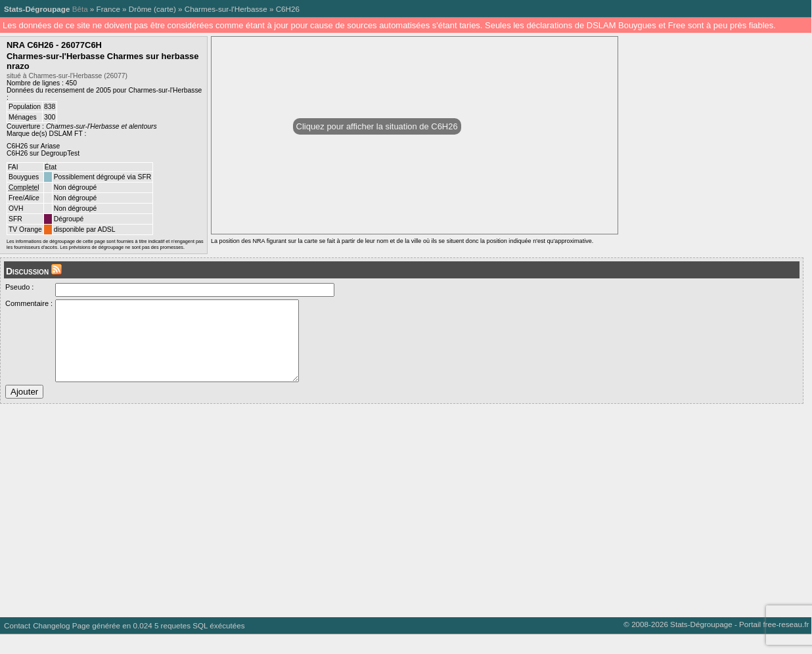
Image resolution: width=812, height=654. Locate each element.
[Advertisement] (394, 525)
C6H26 (288, 9)
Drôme (140, 9)
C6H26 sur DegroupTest (43, 153)
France (108, 9)
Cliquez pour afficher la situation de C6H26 (377, 126)
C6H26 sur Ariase (33, 146)
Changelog (51, 645)
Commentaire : (29, 303)
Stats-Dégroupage (37, 9)
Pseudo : (19, 287)
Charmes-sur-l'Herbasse (226, 9)
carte (165, 9)
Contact (17, 645)
